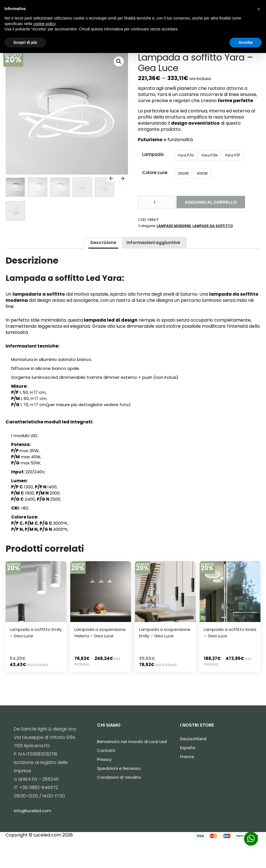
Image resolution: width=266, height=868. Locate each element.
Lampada (153, 154)
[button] (259, 9)
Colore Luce (155, 173)
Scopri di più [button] (25, 42)
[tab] (103, 243)
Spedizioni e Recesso (119, 768)
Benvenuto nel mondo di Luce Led (132, 742)
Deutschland (193, 739)
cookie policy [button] (44, 24)
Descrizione (103, 243)
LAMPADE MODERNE (174, 226)
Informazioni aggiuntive (153, 243)
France (187, 757)
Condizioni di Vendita (119, 777)
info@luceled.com (33, 811)
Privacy (104, 759)
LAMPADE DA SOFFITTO (213, 226)
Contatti (106, 750)
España (188, 748)
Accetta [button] (246, 42)
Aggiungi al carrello (211, 202)
